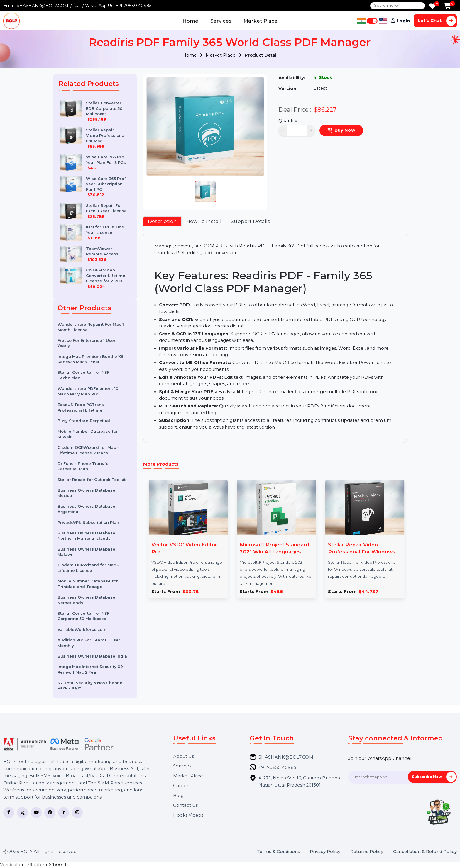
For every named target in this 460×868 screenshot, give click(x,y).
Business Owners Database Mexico (86, 493)
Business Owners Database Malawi (86, 552)
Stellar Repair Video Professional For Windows (362, 548)
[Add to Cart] (448, 7)
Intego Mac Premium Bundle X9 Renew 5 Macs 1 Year (91, 359)
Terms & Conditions (278, 852)
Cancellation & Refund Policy (425, 852)
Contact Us (185, 805)
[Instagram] (77, 812)
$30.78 (191, 592)
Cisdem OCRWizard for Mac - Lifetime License (88, 568)
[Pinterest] (50, 812)
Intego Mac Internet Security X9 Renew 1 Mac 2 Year (90, 669)
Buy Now (345, 130)
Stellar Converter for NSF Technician (83, 375)
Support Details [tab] (251, 221)
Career (181, 786)
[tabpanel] (275, 337)
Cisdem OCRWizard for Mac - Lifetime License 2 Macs (88, 450)
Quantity (288, 121)
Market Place (261, 21)
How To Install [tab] (204, 221)
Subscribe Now (434, 777)
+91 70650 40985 (134, 6)
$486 (277, 592)
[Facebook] (9, 812)
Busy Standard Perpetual (84, 421)
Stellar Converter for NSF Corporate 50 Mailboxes (83, 616)
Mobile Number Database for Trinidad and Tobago (88, 584)
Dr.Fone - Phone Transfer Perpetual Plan (84, 466)
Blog (178, 796)
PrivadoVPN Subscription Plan (88, 522)
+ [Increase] (311, 130)
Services (221, 21)
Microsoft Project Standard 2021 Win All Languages (274, 548)
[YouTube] (36, 812)
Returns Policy (367, 852)
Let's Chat (437, 21)
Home (190, 21)
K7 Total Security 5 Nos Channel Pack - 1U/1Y (91, 686)
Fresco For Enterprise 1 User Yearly (87, 343)
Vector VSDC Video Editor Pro (184, 548)
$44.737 (368, 592)
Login (403, 21)
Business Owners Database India (92, 656)
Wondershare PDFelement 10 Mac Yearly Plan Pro (88, 391)
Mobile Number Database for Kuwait (88, 434)
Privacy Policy (325, 852)
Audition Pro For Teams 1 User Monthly (89, 643)
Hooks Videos (188, 815)
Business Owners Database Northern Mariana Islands (86, 536)
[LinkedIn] (64, 812)
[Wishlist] (432, 7)
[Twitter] (22, 812)
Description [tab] (162, 221)
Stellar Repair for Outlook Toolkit (92, 480)
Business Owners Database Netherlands (86, 600)
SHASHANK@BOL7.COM (43, 6)
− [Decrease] (283, 130)
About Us (184, 756)
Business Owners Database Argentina (86, 509)
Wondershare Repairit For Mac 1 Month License (91, 327)
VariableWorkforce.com (82, 629)
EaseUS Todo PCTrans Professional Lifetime (81, 407)
